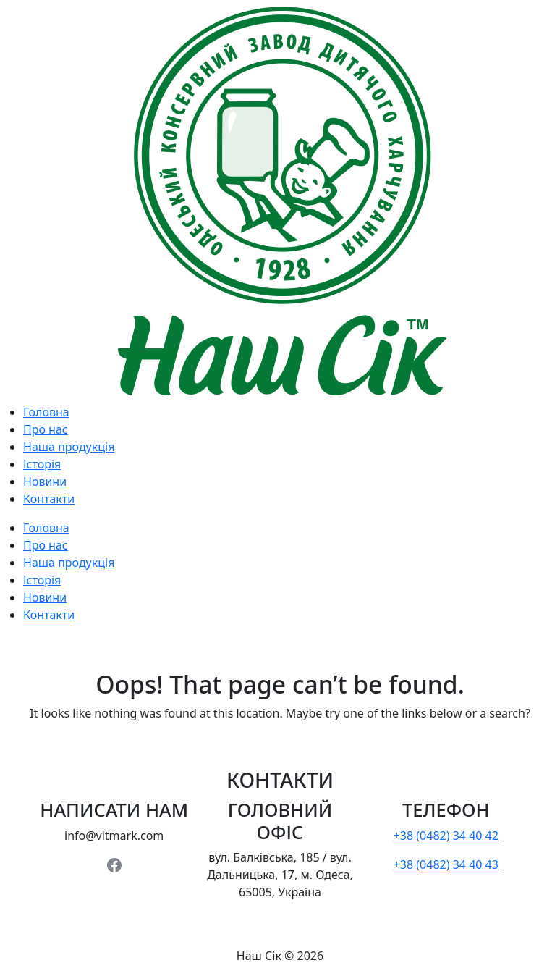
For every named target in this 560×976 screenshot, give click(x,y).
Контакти (49, 499)
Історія (42, 464)
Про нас (46, 429)
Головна (46, 412)
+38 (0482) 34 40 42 (446, 836)
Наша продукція (69, 447)
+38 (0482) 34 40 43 (446, 864)
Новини (45, 481)
